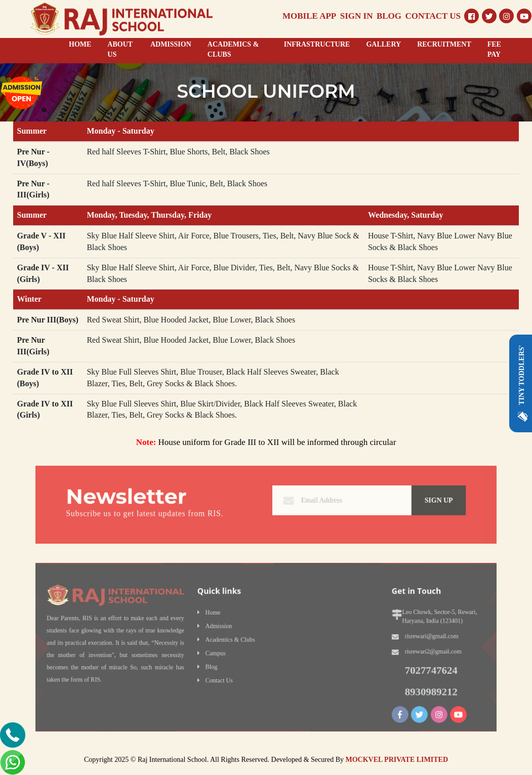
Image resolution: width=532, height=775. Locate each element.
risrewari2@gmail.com (406, 651)
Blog (220, 664)
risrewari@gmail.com (405, 638)
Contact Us (227, 675)
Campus (223, 652)
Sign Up (411, 501)
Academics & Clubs (236, 641)
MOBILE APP (309, 16)
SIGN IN (357, 16)
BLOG (389, 16)
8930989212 (404, 685)
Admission (226, 629)
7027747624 (404, 666)
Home (221, 618)
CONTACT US (433, 16)
